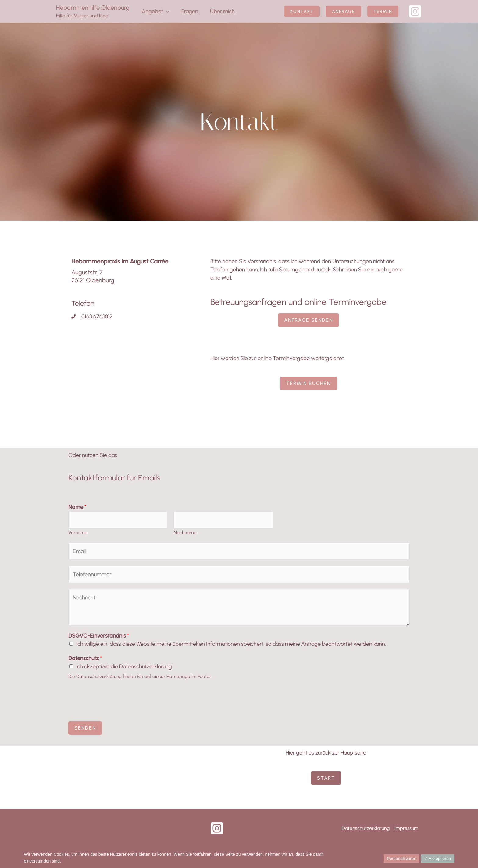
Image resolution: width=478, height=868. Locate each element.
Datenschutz (85, 658)
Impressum (406, 828)
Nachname (185, 532)
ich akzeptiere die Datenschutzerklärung (124, 666)
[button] (302, 11)
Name (77, 507)
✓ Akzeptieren (438, 859)
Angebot (152, 11)
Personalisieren (402, 859)
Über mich (220, 11)
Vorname (78, 532)
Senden (85, 728)
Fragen (188, 11)
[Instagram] (415, 11)
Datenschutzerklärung (366, 828)
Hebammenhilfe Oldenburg (93, 8)
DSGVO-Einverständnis (99, 636)
